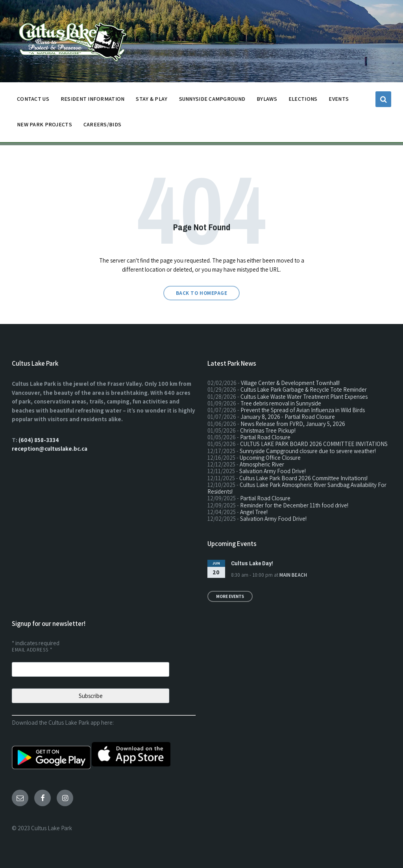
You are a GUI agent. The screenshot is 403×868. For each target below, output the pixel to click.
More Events (230, 596)
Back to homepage (201, 293)
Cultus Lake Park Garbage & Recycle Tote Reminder (304, 390)
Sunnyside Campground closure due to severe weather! (308, 451)
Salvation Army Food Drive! (273, 471)
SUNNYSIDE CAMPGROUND (212, 101)
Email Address (32, 650)
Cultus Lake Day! (252, 563)
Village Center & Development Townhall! (290, 383)
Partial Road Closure (265, 437)
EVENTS (339, 99)
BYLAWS (267, 101)
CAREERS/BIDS (102, 124)
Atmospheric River (262, 464)
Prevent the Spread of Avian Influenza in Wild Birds (303, 410)
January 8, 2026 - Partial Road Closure (288, 417)
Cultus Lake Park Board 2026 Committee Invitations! (303, 478)
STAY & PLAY (152, 101)
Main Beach (293, 575)
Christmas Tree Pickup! (268, 430)
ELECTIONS (303, 99)
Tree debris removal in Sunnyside (281, 403)
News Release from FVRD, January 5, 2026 (293, 424)
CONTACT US (33, 101)
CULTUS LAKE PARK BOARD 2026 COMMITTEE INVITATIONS (314, 444)
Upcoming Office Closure (270, 458)
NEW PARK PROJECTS (44, 127)
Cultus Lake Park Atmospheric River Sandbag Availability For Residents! (297, 488)
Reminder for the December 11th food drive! (294, 505)
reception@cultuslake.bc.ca (50, 449)
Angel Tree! (254, 512)
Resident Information (93, 101)
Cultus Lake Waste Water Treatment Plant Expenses (304, 397)
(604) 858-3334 (39, 440)
